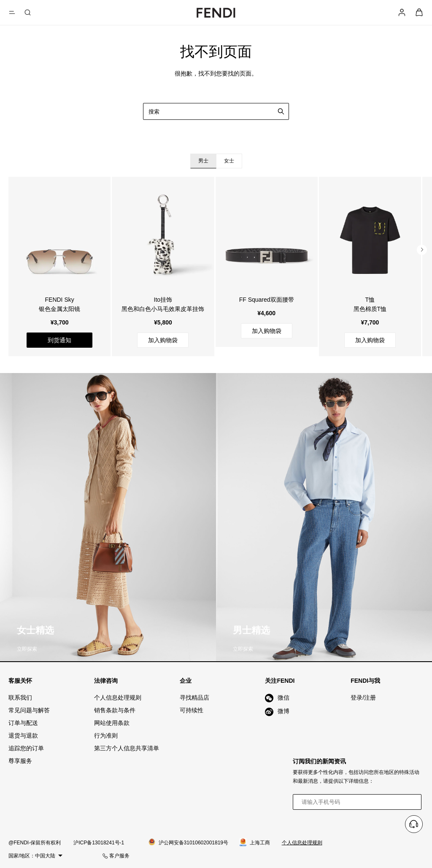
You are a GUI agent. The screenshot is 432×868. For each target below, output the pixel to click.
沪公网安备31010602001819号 (188, 842)
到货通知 (59, 340)
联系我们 (20, 698)
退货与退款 (23, 736)
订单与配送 (23, 723)
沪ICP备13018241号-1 (99, 843)
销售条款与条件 (115, 710)
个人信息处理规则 (118, 698)
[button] (422, 250)
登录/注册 (363, 698)
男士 (203, 161)
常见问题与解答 (29, 710)
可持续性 (192, 710)
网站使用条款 (112, 723)
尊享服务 (20, 761)
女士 (229, 161)
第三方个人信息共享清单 (127, 748)
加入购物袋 (163, 340)
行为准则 (106, 736)
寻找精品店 (194, 698)
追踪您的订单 (26, 748)
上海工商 (255, 843)
